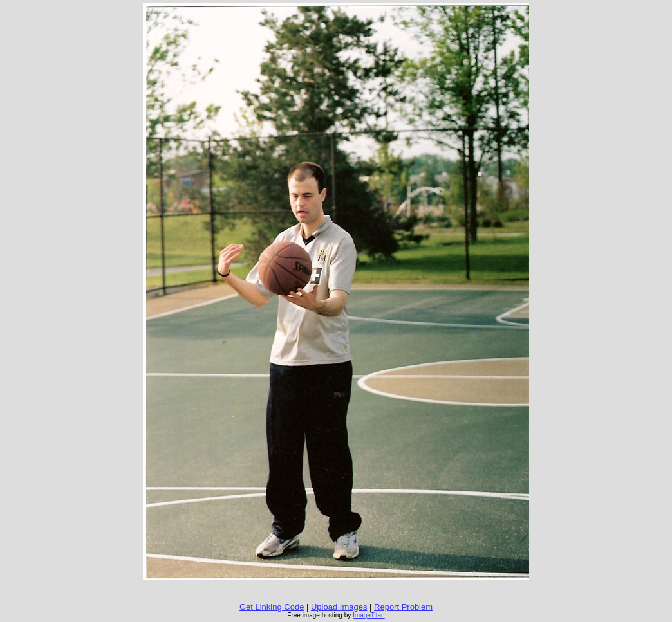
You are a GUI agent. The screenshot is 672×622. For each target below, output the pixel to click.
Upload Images (339, 607)
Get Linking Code (272, 607)
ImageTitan (369, 615)
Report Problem (403, 607)
